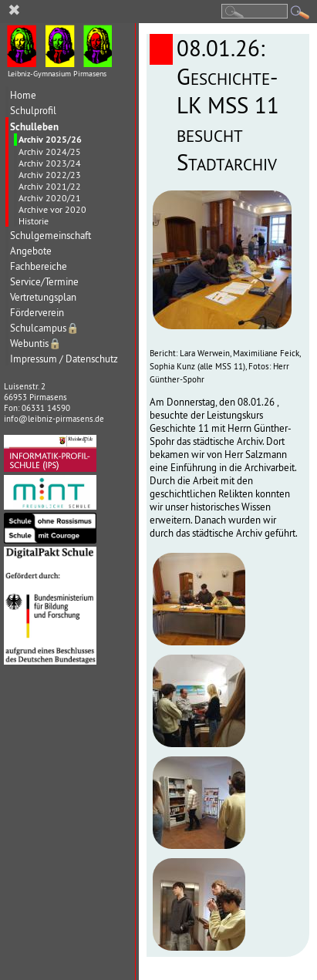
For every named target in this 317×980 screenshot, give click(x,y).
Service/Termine (44, 282)
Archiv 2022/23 (50, 175)
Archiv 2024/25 (50, 152)
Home (23, 95)
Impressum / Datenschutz (64, 359)
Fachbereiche (39, 266)
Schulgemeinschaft (51, 236)
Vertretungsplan (43, 297)
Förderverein (37, 313)
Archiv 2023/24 (50, 163)
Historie (34, 221)
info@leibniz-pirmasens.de (54, 419)
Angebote (31, 251)
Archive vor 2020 (52, 209)
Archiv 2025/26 (50, 140)
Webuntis (36, 344)
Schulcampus (45, 328)
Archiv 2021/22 (50, 186)
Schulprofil (33, 111)
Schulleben (34, 126)
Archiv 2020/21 (50, 198)
